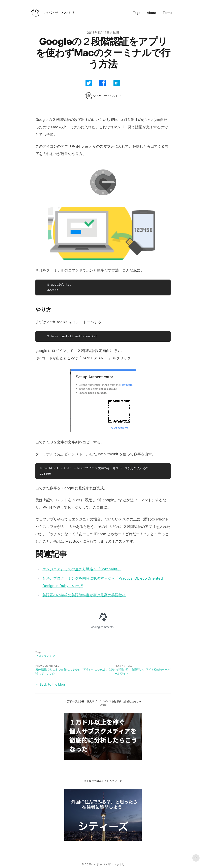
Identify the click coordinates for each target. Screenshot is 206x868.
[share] (89, 83)
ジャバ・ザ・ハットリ (111, 864)
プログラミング (45, 656)
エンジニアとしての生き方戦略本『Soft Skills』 (82, 569)
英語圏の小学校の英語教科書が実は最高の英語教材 (84, 595)
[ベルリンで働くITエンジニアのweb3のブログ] (53, 13)
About (152, 13)
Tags (137, 13)
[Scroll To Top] (196, 858)
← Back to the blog (50, 684)
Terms (167, 13)
